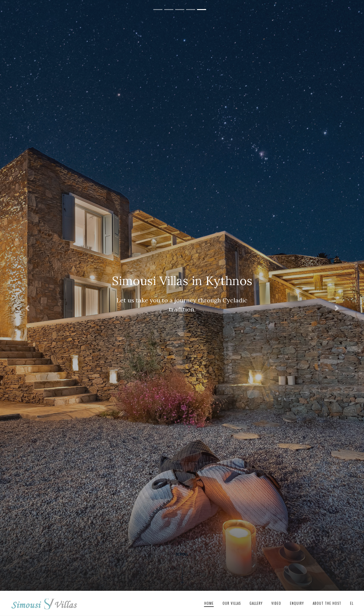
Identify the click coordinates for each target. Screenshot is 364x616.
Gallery (256, 603)
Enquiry (297, 603)
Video (276, 603)
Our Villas (232, 603)
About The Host (327, 603)
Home (209, 603)
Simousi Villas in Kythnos (44, 604)
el (352, 603)
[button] (27, 308)
